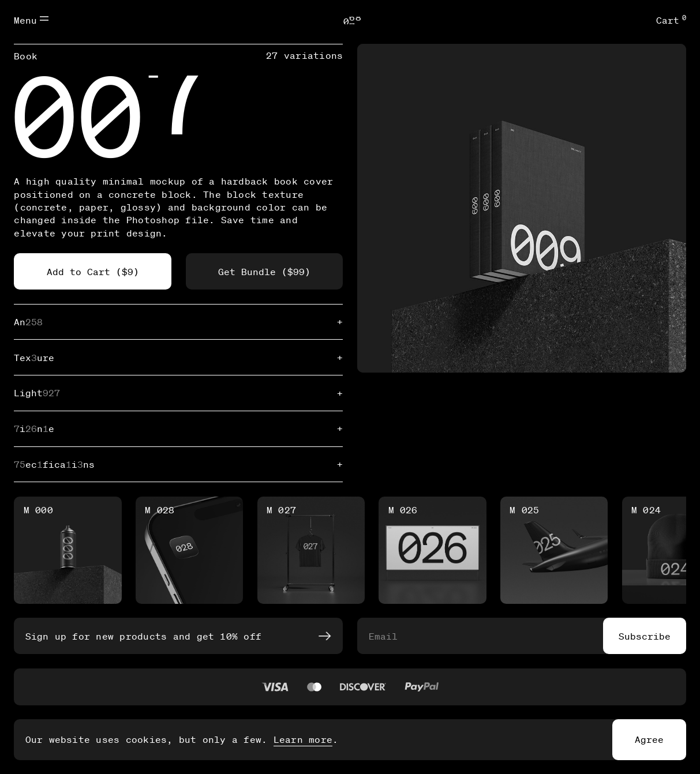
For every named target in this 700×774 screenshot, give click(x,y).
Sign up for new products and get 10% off (178, 636)
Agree (649, 739)
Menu (31, 20)
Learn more (303, 739)
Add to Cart (93, 271)
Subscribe (645, 636)
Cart (671, 20)
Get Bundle (264, 271)
